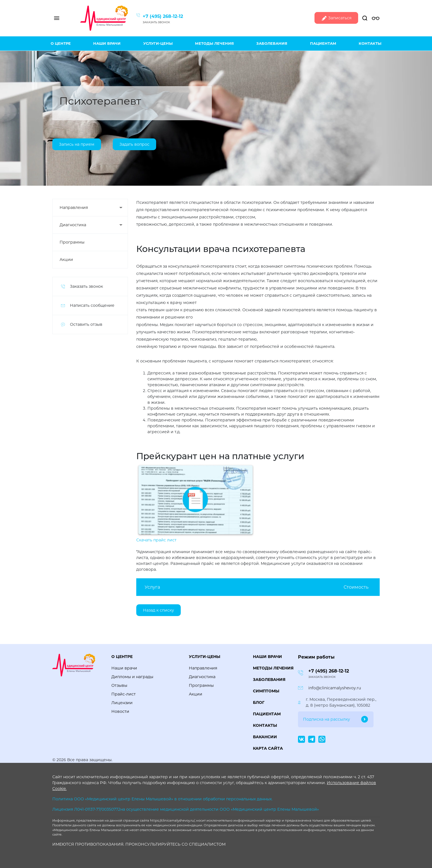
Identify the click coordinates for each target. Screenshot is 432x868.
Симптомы (266, 691)
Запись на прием (77, 145)
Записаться (336, 18)
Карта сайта (268, 748)
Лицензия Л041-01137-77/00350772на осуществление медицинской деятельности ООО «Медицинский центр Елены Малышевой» (186, 809)
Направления (74, 207)
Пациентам (323, 43)
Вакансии (265, 737)
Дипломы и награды (132, 677)
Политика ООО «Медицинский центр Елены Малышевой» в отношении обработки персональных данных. (162, 799)
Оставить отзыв (86, 324)
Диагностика (73, 225)
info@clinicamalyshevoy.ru (335, 688)
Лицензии (122, 703)
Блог (259, 702)
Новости (120, 711)
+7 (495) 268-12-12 (163, 16)
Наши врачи (107, 43)
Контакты (370, 43)
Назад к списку (159, 610)
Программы (72, 242)
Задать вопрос (134, 145)
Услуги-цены (158, 43)
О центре (61, 43)
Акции (66, 260)
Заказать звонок (156, 22)
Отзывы (119, 685)
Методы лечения (214, 43)
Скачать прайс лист (156, 540)
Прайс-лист (124, 694)
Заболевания (272, 43)
